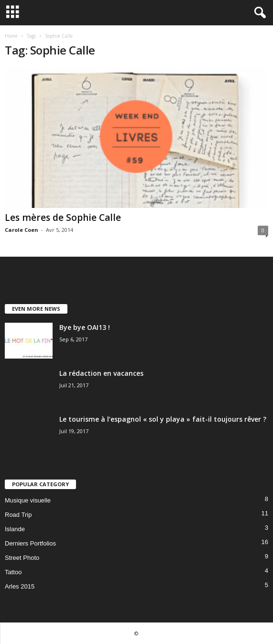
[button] (258, 13)
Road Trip (18, 515)
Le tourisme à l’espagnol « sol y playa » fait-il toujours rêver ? (163, 419)
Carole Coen (22, 230)
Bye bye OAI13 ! (85, 327)
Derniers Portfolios (30, 543)
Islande (15, 529)
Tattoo (13, 572)
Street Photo (22, 558)
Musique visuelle (28, 500)
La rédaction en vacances (101, 373)
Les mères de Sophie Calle (63, 218)
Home (11, 36)
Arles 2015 (20, 586)
